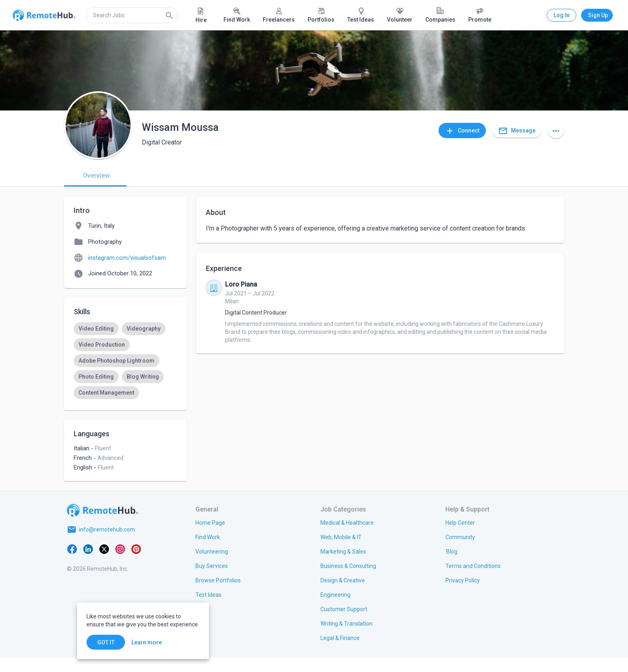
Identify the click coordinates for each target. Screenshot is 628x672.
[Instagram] (120, 563)
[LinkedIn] (88, 563)
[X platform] (104, 563)
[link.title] (210, 537)
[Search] (169, 15)
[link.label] (460, 537)
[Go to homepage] (103, 525)
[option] (96, 329)
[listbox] (125, 369)
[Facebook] (72, 563)
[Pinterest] (136, 563)
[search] (132, 15)
